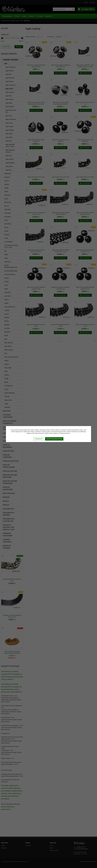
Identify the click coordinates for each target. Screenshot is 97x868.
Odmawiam (39, 439)
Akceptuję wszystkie (54, 439)
